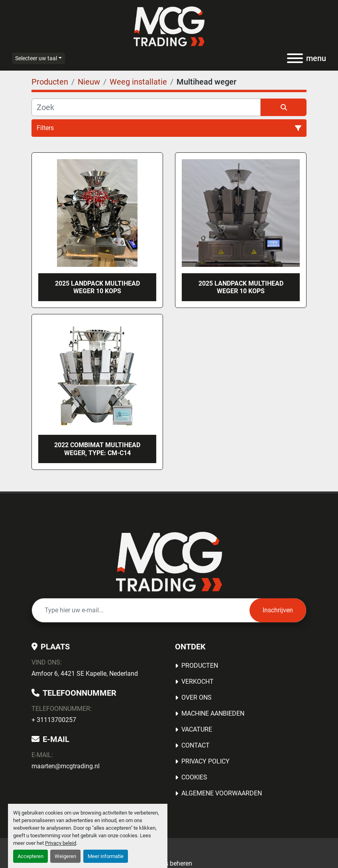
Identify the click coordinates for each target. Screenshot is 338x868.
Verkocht (197, 682)
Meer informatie (106, 856)
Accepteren (30, 856)
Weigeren (65, 856)
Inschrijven (278, 610)
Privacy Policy (205, 761)
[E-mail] (141, 610)
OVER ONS (197, 697)
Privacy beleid (61, 843)
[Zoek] (146, 107)
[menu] (295, 58)
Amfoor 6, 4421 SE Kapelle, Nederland (85, 674)
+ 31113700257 (54, 720)
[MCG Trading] (169, 561)
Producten (200, 666)
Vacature (197, 729)
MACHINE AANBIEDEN (213, 713)
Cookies (194, 777)
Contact (196, 745)
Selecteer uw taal (36, 58)
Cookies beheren (169, 863)
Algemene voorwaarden (222, 793)
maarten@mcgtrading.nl (66, 766)
